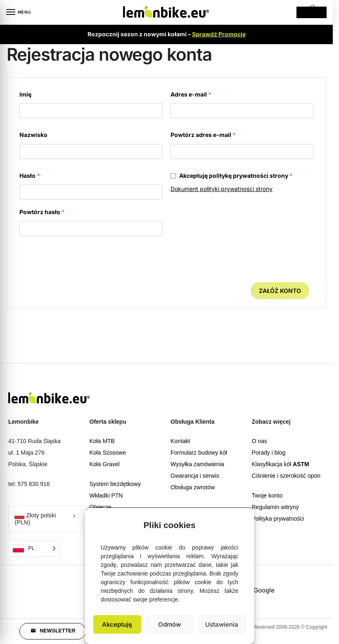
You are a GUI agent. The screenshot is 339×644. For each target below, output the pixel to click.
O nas (260, 441)
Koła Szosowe (108, 453)
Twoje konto (267, 495)
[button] (242, 523)
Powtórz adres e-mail (203, 135)
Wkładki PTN (106, 495)
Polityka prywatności (278, 519)
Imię (25, 94)
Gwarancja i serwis (195, 476)
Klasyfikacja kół (281, 464)
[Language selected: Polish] (34, 548)
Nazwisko (33, 135)
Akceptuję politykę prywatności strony (232, 176)
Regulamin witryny (275, 507)
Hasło (30, 176)
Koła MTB (102, 441)
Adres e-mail (191, 94)
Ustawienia (222, 624)
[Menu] (19, 12)
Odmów (169, 624)
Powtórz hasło (42, 212)
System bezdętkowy (115, 484)
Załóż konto (280, 291)
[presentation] (78, 262)
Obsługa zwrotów (193, 487)
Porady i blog (269, 453)
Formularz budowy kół (199, 453)
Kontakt (180, 441)
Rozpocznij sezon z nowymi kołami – (167, 34)
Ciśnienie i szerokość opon (286, 476)
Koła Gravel (105, 464)
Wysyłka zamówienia (197, 464)
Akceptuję (117, 624)
